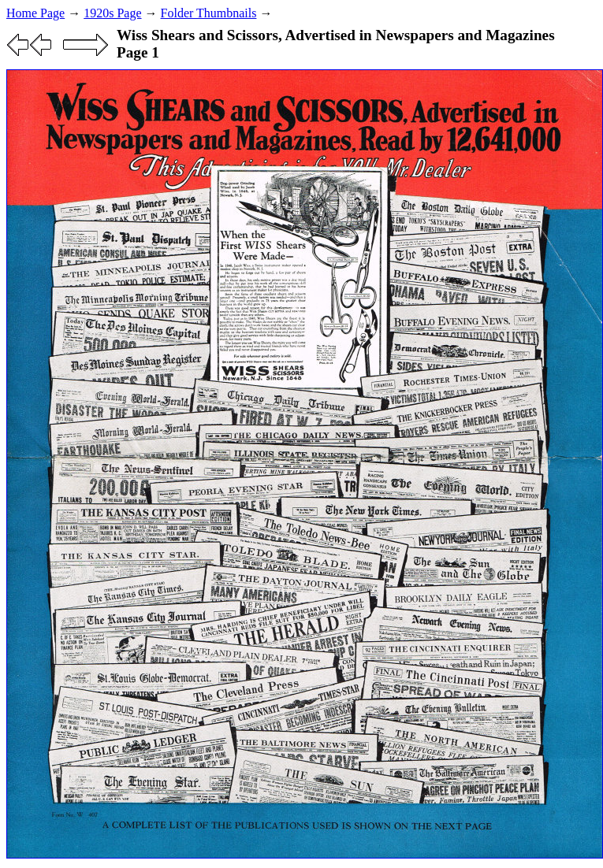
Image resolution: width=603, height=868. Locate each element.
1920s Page (112, 13)
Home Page (35, 13)
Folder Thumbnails (209, 13)
